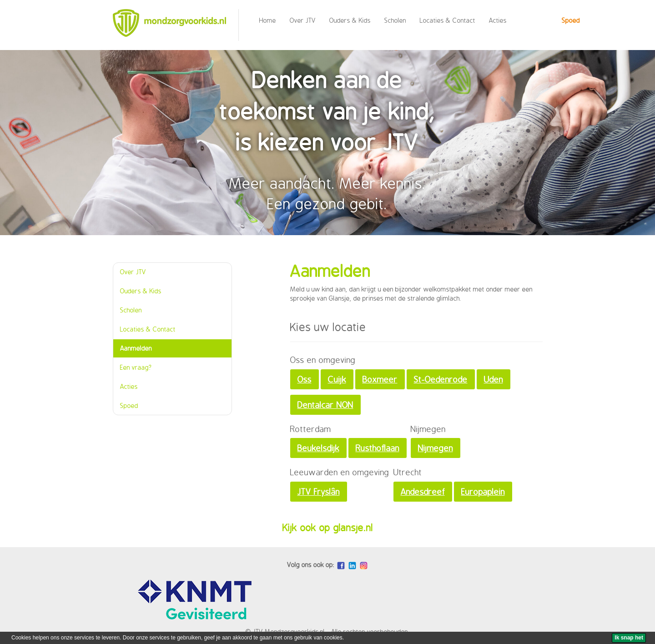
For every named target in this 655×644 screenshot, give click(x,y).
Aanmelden (136, 348)
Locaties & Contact (448, 20)
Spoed (571, 20)
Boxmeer (380, 379)
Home (268, 20)
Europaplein (483, 492)
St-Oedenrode (441, 379)
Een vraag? (136, 367)
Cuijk (337, 379)
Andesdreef (423, 492)
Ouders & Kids (350, 20)
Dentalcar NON (325, 405)
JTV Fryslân (319, 492)
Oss (305, 379)
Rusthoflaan (378, 448)
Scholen (395, 20)
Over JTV (303, 20)
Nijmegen (436, 448)
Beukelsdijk (318, 448)
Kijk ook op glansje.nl (328, 528)
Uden (494, 379)
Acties (498, 20)
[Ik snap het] (629, 638)
